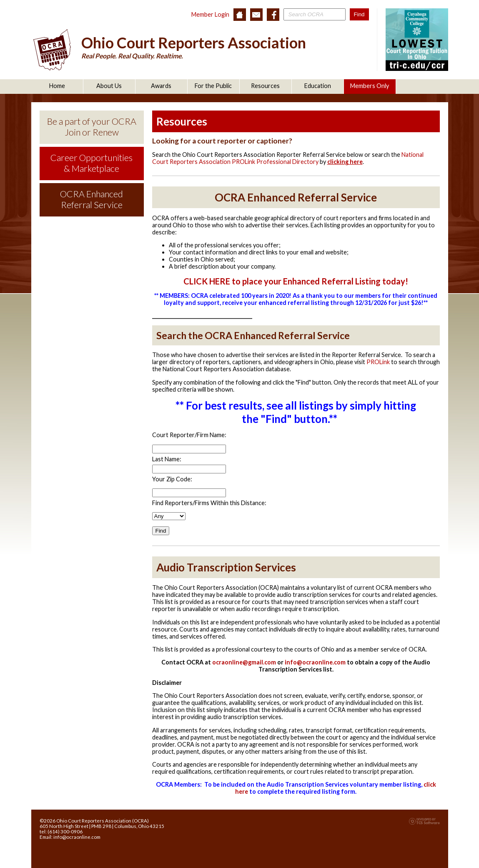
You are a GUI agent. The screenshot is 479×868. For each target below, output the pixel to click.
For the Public (213, 86)
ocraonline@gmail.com (244, 662)
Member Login (210, 14)
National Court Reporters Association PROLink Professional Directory (288, 158)
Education (318, 86)
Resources (265, 86)
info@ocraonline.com (315, 662)
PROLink (378, 362)
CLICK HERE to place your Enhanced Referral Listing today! (296, 281)
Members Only (370, 86)
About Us (109, 86)
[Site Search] (315, 14)
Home (57, 86)
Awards (161, 86)
